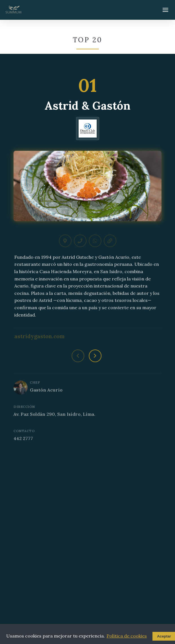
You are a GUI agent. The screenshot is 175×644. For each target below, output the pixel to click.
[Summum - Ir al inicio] (14, 10)
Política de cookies (127, 636)
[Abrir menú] (165, 10)
